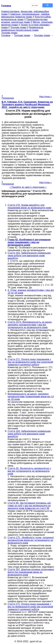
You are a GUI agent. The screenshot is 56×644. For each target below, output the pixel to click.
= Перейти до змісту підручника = (28, 187)
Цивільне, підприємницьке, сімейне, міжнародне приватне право (26, 15)
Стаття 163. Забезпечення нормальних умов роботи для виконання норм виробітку (29, 256)
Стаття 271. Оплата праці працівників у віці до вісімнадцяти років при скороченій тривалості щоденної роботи (30, 362)
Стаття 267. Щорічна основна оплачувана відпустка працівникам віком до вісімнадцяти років (31, 572)
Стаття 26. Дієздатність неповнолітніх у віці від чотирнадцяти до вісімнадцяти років (29, 471)
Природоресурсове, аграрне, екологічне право (25, 21)
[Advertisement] (28, 65)
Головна (6, 35)
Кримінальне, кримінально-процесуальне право (23, 29)
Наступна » (45, 97)
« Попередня (8, 97)
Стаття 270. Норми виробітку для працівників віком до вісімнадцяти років (29, 206)
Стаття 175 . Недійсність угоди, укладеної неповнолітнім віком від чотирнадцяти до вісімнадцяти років (31, 540)
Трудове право (18, 27)
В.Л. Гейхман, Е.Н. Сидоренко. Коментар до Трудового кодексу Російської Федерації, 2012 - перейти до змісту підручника (27, 105)
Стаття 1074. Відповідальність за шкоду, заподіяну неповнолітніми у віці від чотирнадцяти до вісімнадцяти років (30, 325)
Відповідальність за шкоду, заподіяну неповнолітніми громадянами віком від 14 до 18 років (31, 397)
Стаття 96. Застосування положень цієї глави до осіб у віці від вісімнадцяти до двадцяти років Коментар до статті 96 (29, 506)
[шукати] (35, 5)
